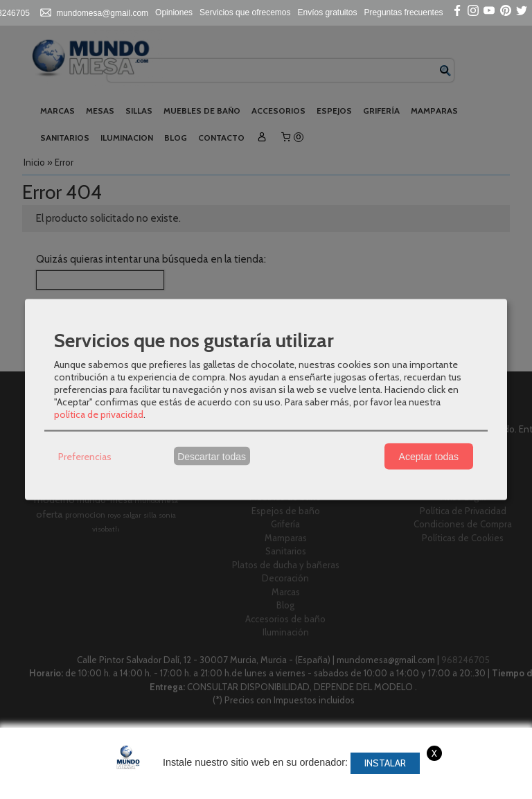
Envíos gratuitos (328, 12)
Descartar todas (212, 456)
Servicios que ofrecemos (245, 12)
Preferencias (85, 456)
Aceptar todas (429, 456)
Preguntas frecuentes (404, 12)
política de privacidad (99, 414)
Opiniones (174, 12)
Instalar (385, 763)
